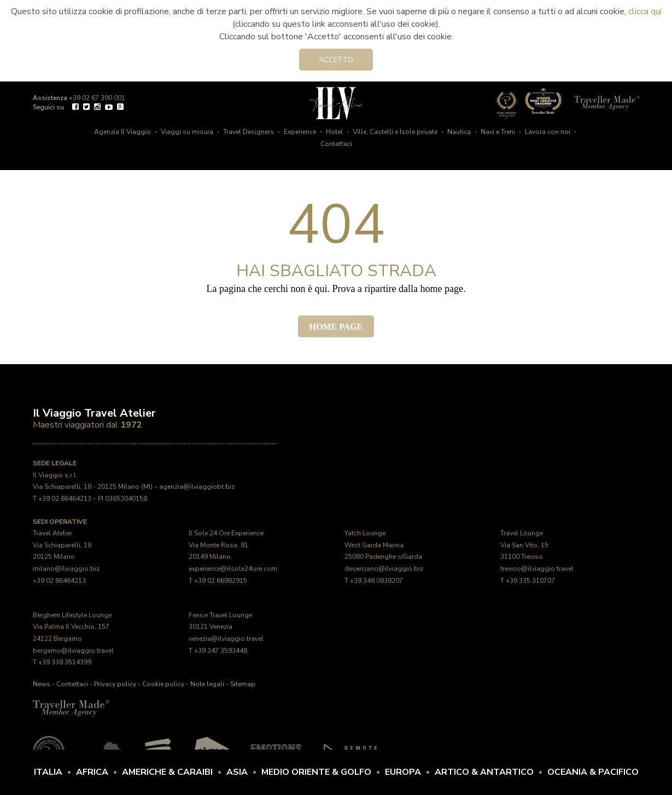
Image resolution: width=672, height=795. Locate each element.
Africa (92, 772)
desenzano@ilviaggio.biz (384, 569)
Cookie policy (163, 684)
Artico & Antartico (484, 772)
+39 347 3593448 (221, 651)
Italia (48, 772)
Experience (300, 132)
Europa (403, 772)
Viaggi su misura (187, 132)
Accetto (336, 60)
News (42, 684)
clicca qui (645, 11)
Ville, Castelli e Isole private (395, 132)
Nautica (459, 132)
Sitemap (243, 684)
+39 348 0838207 (376, 581)
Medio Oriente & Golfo (316, 772)
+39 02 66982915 (221, 581)
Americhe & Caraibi (167, 772)
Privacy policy (115, 684)
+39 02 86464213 (65, 499)
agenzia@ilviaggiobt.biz (197, 487)
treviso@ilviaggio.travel (537, 569)
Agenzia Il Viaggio (122, 132)
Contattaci (336, 144)
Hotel (334, 132)
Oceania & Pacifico (593, 772)
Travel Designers (249, 132)
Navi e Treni (498, 132)
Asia (237, 772)
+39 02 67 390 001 (97, 98)
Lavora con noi (548, 132)
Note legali (207, 684)
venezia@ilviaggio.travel (226, 639)
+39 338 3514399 (65, 662)
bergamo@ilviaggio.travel (73, 651)
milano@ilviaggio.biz (66, 569)
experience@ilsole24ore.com (233, 569)
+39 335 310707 (530, 581)
